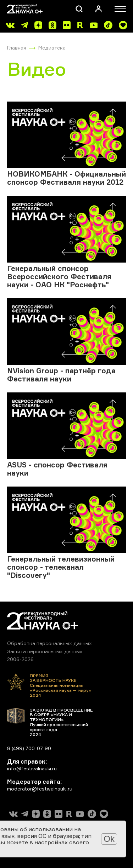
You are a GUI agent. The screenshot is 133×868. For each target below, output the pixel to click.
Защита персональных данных (45, 651)
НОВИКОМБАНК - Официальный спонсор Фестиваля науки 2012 (66, 178)
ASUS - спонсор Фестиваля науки (57, 469)
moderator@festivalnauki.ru (40, 789)
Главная (17, 48)
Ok (109, 839)
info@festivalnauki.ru (32, 768)
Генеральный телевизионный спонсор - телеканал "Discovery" (61, 567)
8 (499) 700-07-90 (29, 748)
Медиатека (52, 48)
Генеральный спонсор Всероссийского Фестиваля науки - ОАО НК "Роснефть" (59, 277)
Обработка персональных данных (49, 643)
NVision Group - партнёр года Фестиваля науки (61, 375)
